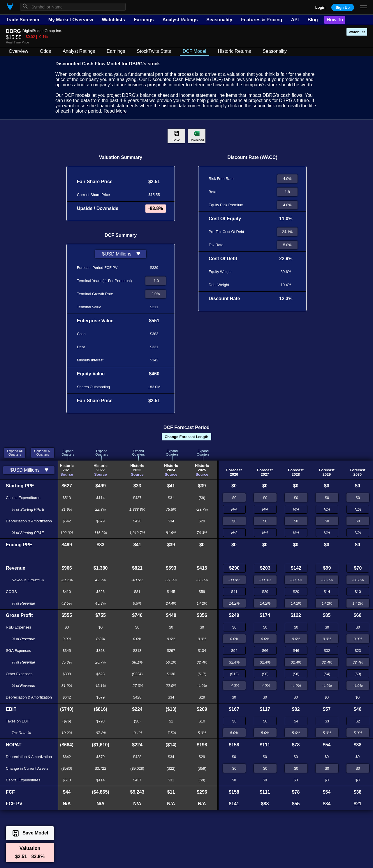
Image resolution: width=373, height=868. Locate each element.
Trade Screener (23, 20)
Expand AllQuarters (15, 453)
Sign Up (343, 7)
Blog (313, 20)
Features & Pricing (262, 20)
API (295, 20)
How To (335, 20)
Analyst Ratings (180, 20)
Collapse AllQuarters (43, 453)
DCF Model (195, 51)
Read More (115, 111)
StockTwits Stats (154, 51)
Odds (45, 51)
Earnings (144, 20)
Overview (19, 51)
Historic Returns (235, 51)
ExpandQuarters (68, 453)
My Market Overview (71, 20)
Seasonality (219, 20)
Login (320, 7)
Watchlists (113, 20)
